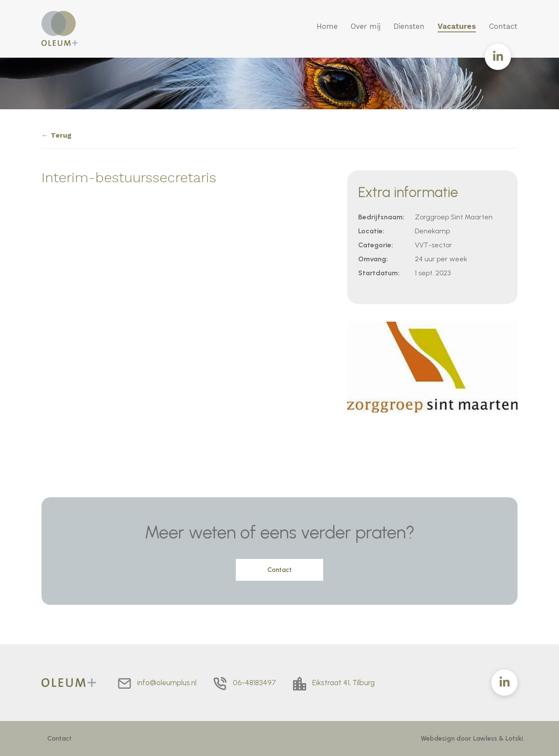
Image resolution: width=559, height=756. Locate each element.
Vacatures (457, 26)
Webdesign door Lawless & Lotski (472, 739)
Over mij (366, 26)
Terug (61, 135)
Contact (503, 26)
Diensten (409, 26)
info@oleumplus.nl (167, 683)
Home (327, 26)
